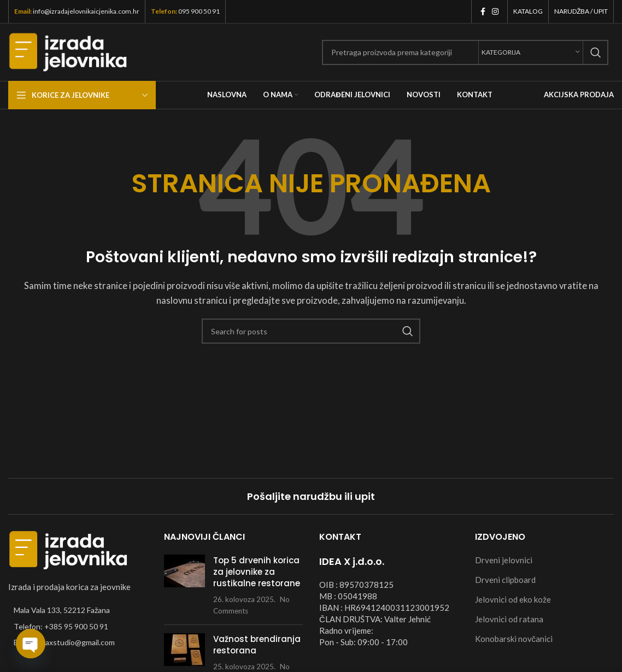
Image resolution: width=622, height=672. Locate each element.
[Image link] (68, 549)
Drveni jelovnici (504, 560)
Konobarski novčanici (514, 639)
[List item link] (78, 627)
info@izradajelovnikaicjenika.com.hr (86, 11)
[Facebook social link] (483, 12)
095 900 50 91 (199, 11)
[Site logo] (68, 51)
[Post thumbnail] (184, 585)
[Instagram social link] (495, 12)
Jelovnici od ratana (509, 619)
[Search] (465, 52)
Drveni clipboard (505, 580)
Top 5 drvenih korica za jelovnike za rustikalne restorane (257, 572)
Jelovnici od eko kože (513, 599)
